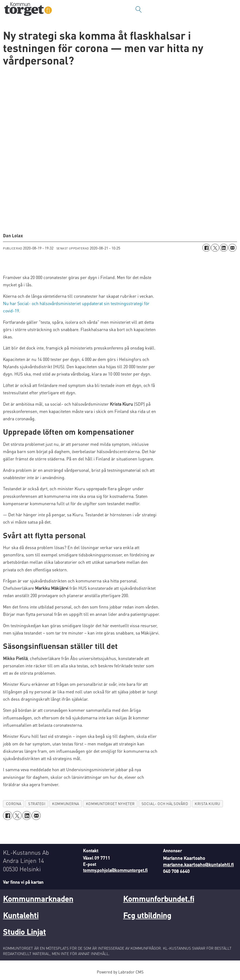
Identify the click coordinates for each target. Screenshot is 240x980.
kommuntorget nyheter (110, 804)
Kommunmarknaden (38, 899)
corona (14, 804)
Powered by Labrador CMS (120, 972)
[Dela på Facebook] (206, 248)
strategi (37, 804)
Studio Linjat (24, 932)
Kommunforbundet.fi (159, 899)
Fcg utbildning (147, 915)
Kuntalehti (21, 915)
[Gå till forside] (28, 10)
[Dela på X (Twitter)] (215, 248)
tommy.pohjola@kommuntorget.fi (115, 870)
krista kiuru (207, 804)
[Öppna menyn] (231, 9)
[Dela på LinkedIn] (224, 248)
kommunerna (65, 804)
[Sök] (139, 9)
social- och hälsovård (165, 804)
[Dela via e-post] (232, 248)
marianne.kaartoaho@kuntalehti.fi (198, 864)
